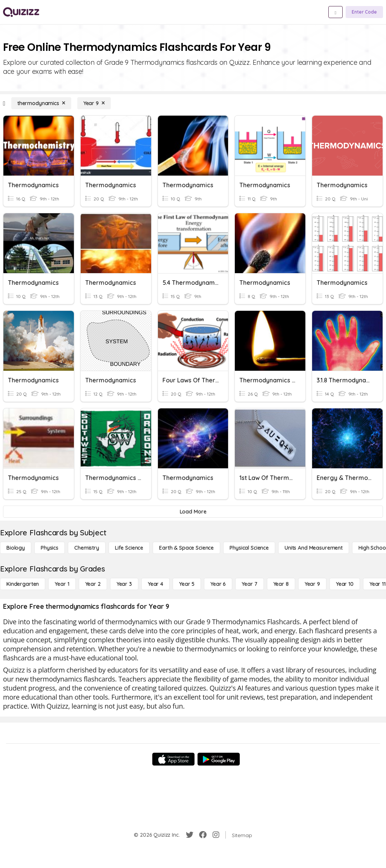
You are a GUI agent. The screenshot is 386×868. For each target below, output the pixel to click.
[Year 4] (155, 584)
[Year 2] (93, 584)
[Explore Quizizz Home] (21, 12)
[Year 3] (124, 584)
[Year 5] (187, 584)
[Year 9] (94, 103)
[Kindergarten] (23, 584)
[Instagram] (216, 835)
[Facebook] (203, 835)
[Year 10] (345, 584)
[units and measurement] (314, 548)
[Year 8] (281, 584)
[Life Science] (129, 548)
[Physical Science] (249, 548)
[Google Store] (219, 759)
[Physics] (50, 548)
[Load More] (193, 512)
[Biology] (16, 548)
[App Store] (173, 759)
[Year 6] (218, 584)
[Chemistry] (87, 548)
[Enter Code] (364, 12)
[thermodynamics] (41, 103)
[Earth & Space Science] (186, 548)
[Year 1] (62, 584)
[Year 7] (249, 584)
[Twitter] (190, 835)
